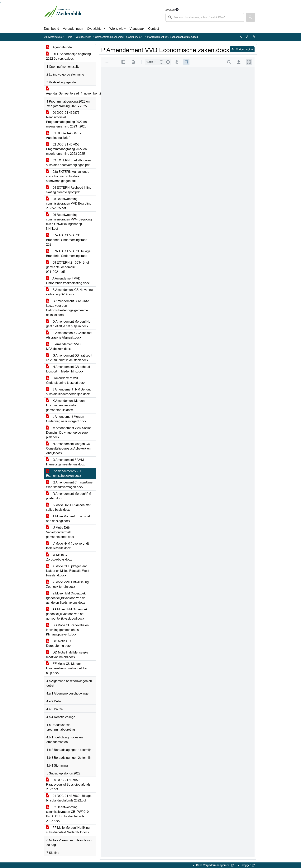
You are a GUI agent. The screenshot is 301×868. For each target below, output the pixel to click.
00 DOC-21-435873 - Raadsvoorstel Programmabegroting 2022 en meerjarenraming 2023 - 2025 (66, 120)
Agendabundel (59, 47)
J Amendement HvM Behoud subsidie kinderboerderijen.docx (69, 392)
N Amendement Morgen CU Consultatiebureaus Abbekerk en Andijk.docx (68, 448)
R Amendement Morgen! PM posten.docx (69, 496)
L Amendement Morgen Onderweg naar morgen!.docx (66, 419)
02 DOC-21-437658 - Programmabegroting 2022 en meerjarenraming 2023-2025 (66, 149)
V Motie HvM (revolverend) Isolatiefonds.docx (67, 546)
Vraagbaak (137, 29)
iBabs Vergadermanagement (214, 865)
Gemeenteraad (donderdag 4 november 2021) (119, 37)
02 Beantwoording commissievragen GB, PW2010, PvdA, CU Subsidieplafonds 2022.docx (68, 814)
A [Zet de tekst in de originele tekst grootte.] (241, 37)
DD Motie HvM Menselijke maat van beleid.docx (67, 655)
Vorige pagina (242, 49)
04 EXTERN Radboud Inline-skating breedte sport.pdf (69, 190)
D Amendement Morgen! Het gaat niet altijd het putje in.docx (69, 324)
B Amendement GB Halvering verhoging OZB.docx (69, 292)
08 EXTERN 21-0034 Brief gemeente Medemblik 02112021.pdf (67, 267)
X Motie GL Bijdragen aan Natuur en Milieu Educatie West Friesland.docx (68, 571)
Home (69, 37)
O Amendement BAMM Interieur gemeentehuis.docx (65, 462)
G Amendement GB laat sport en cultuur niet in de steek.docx (69, 358)
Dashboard (52, 29)
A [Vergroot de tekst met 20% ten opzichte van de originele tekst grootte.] (247, 37)
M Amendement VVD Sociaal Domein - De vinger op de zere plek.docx (69, 433)
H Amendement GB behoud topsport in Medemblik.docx (68, 369)
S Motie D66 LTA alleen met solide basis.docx (68, 507)
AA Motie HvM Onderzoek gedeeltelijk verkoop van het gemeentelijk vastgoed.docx (67, 614)
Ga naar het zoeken (0, 2)
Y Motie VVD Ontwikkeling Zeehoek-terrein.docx (67, 584)
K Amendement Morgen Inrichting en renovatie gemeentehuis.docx (65, 405)
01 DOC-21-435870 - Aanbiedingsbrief (64, 135)
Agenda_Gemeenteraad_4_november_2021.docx (71, 91)
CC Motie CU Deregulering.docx (59, 643)
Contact (153, 29)
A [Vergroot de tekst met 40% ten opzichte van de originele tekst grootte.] (254, 37)
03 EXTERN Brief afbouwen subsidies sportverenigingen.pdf (69, 163)
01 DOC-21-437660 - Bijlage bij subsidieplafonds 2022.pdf (69, 798)
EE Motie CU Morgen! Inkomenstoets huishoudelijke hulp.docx (66, 668)
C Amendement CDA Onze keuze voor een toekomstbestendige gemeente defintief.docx (68, 308)
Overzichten (95, 29)
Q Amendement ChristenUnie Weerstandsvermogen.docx (69, 485)
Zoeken (170, 10)
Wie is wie (116, 29)
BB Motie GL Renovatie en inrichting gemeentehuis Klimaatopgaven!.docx (67, 630)
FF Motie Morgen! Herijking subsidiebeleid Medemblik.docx (68, 830)
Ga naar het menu (1, 2)
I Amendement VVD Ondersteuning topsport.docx (66, 380)
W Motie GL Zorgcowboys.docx (59, 557)
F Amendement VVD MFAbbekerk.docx (63, 346)
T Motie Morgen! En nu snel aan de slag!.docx (68, 519)
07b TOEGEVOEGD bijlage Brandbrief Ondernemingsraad (68, 254)
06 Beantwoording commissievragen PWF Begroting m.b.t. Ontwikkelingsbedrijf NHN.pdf (69, 222)
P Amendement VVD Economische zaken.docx (64, 473)
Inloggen (247, 865)
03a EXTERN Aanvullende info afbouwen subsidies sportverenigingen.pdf (68, 176)
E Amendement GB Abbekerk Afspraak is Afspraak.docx (69, 335)
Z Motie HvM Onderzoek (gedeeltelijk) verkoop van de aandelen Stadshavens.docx (66, 598)
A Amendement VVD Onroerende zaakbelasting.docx (68, 281)
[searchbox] (205, 17)
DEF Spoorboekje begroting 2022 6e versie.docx (68, 56)
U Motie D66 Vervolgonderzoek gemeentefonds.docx (60, 532)
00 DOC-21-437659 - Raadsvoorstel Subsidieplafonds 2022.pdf (68, 785)
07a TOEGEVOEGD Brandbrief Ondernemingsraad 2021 (67, 240)
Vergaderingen (73, 29)
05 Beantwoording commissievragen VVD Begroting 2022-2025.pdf (69, 203)
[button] (251, 17)
